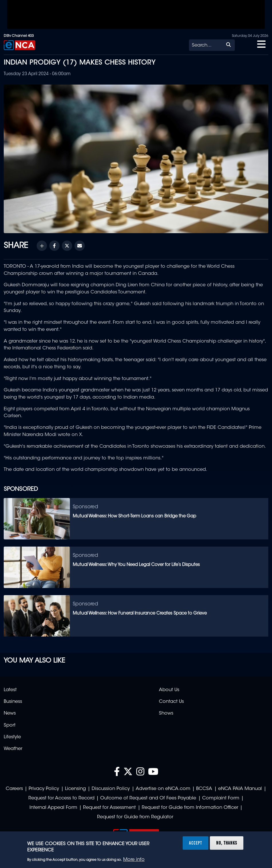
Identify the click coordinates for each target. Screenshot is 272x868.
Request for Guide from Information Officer (190, 808)
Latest (10, 690)
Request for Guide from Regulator (135, 817)
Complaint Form (221, 798)
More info (134, 860)
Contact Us (171, 702)
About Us (169, 690)
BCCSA (204, 789)
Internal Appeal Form (53, 808)
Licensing (75, 789)
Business (13, 702)
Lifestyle (12, 737)
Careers (14, 789)
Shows (166, 713)
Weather (13, 749)
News (10, 713)
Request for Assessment (109, 808)
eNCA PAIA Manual (240, 789)
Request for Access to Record (61, 798)
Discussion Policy (111, 789)
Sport (10, 725)
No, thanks (227, 843)
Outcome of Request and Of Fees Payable (148, 798)
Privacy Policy (44, 789)
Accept (196, 843)
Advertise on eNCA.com (163, 789)
